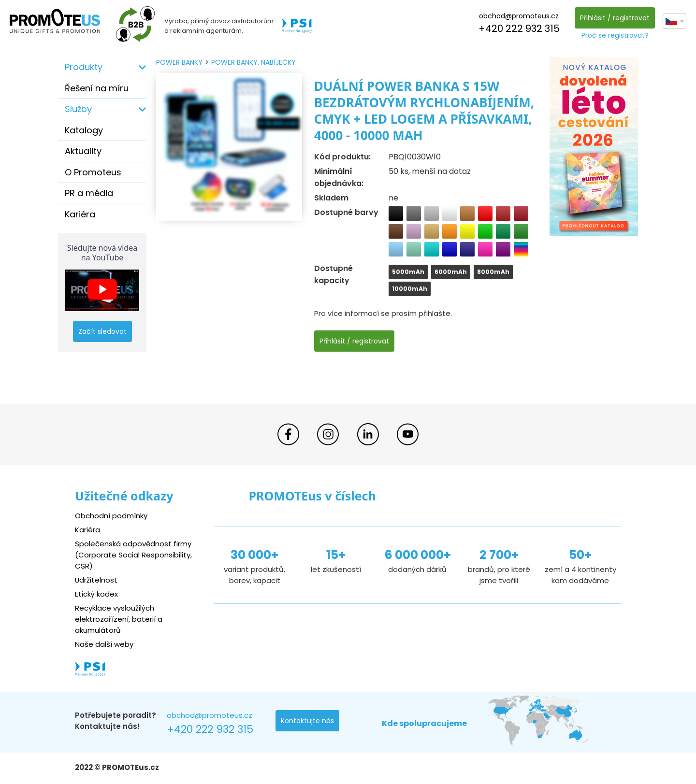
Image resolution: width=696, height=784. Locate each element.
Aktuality (83, 151)
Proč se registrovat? (615, 35)
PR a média (89, 193)
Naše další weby (104, 644)
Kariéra (80, 214)
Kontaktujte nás (307, 721)
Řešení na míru (97, 88)
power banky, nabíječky (254, 62)
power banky (179, 62)
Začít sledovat (102, 331)
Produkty (84, 67)
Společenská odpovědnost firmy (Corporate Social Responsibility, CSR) (133, 555)
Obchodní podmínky (111, 516)
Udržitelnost (96, 580)
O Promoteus (93, 172)
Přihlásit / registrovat (615, 18)
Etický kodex (96, 594)
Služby (78, 109)
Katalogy (84, 130)
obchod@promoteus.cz (519, 16)
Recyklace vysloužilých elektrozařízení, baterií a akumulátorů (119, 619)
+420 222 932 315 (519, 29)
